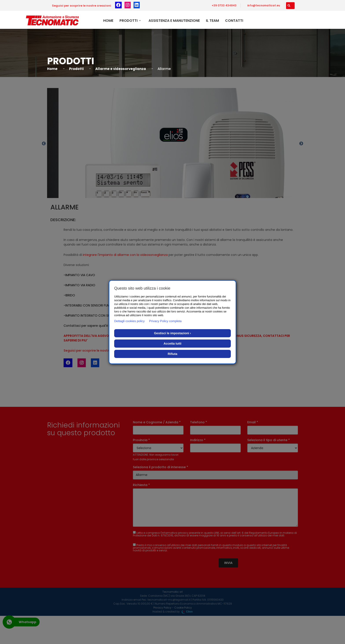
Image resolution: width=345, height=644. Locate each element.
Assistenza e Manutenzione (174, 21)
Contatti (234, 21)
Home (108, 21)
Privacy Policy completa (165, 321)
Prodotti (131, 21)
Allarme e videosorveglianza (121, 69)
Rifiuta (172, 354)
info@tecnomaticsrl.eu (264, 5)
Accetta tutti (173, 343)
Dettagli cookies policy (129, 321)
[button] (290, 6)
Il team (212, 21)
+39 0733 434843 (224, 5)
